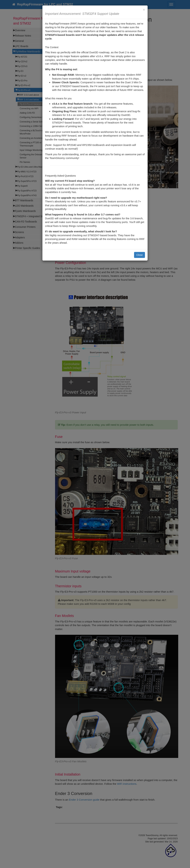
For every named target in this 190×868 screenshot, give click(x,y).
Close (140, 255)
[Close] (144, 10)
